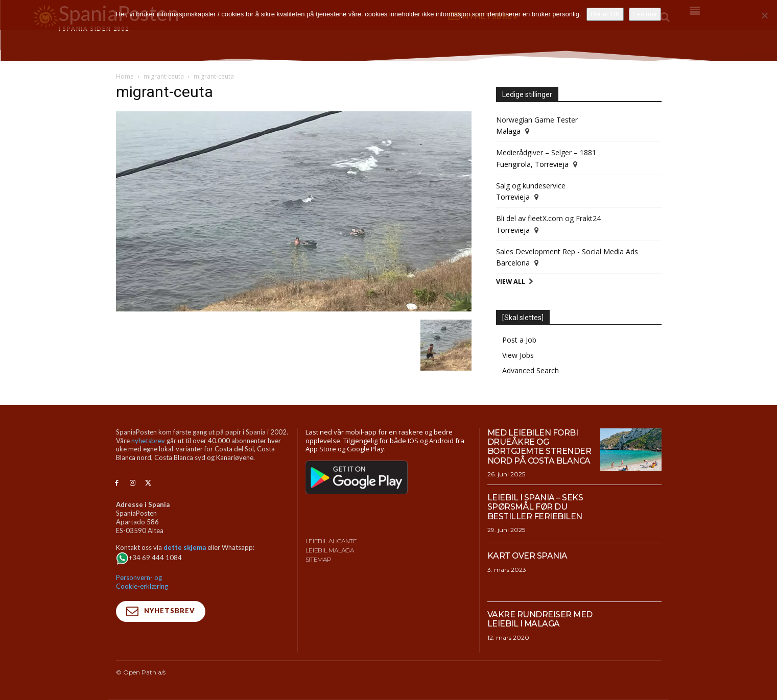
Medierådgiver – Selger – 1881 (546, 152)
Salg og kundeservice (531, 186)
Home (125, 76)
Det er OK (605, 14)
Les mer (645, 14)
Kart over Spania (528, 556)
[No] (764, 15)
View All (511, 282)
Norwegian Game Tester (537, 120)
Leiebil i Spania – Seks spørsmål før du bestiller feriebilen (535, 507)
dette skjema (185, 547)
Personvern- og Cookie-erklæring (142, 582)
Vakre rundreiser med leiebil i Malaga (540, 619)
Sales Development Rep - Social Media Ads (567, 251)
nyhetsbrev (148, 441)
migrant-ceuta (164, 76)
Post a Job (519, 340)
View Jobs (518, 355)
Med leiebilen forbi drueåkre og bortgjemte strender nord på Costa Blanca (540, 447)
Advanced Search (531, 370)
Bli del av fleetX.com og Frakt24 (548, 218)
